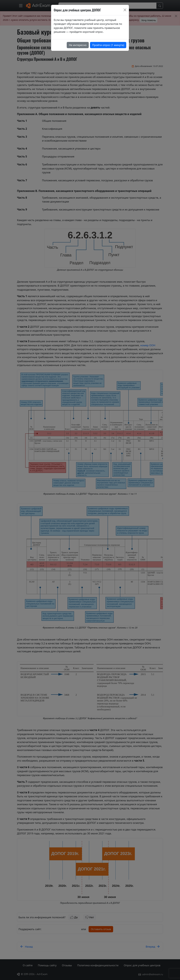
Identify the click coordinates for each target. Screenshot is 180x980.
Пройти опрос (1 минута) (108, 45)
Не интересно (78, 45)
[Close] (125, 10)
